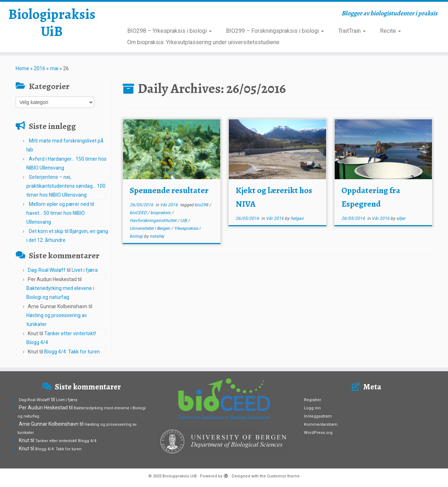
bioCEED (139, 213)
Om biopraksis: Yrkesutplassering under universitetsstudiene (203, 42)
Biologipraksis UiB (52, 23)
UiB (184, 221)
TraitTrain (352, 31)
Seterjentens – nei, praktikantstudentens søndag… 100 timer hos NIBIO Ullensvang (66, 186)
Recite (390, 31)
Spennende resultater (169, 190)
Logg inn (312, 408)
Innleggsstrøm (318, 416)
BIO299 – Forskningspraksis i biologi (275, 31)
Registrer (313, 400)
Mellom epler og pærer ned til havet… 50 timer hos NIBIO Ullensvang (60, 213)
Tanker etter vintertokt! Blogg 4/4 (66, 441)
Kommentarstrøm (321, 424)
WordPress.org (318, 433)
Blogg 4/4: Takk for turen (72, 352)
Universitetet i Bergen (150, 228)
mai (54, 68)
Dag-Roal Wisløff (47, 270)
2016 (40, 68)
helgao (297, 218)
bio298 (202, 205)
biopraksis (161, 213)
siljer (401, 218)
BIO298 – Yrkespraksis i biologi (169, 31)
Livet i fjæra (85, 270)
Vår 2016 (169, 205)
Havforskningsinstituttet (154, 221)
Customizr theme (283, 476)
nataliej (157, 236)
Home (22, 68)
